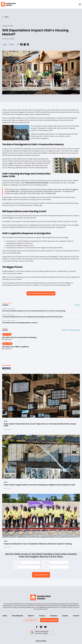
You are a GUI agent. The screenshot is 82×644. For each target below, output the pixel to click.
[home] (8, 4)
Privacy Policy (41, 641)
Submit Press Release (49, 620)
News (5, 616)
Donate (65, 616)
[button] (80, 4)
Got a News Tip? (31, 620)
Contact (76, 616)
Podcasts (54, 616)
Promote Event (74, 330)
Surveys (42, 616)
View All (77, 305)
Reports (31, 616)
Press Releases (17, 616)
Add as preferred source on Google (41, 293)
